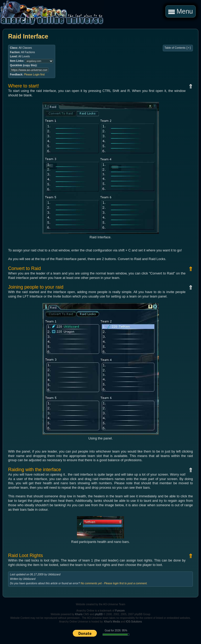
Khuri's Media (112, 622)
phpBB (99, 614)
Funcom (120, 611)
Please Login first (34, 75)
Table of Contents (178, 48)
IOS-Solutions (134, 622)
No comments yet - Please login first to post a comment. (114, 583)
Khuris (79, 614)
